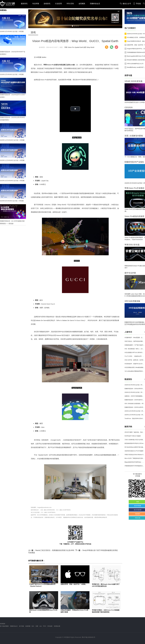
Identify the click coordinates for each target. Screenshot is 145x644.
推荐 (85, 47)
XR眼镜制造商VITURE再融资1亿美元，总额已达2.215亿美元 (135, 466)
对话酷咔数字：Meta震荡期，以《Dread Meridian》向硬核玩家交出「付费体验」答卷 (135, 338)
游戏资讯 (47, 4)
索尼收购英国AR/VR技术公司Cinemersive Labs (135, 443)
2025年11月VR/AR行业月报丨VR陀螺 (135, 415)
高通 (37, 626)
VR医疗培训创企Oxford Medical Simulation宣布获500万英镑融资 (135, 455)
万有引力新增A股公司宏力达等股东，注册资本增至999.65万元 (135, 440)
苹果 (66, 47)
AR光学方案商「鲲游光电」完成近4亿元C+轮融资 (135, 432)
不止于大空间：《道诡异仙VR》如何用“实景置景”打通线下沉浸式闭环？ (135, 356)
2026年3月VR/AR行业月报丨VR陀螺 (135, 385)
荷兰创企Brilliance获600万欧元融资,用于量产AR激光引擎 (135, 447)
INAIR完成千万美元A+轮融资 (133, 436)
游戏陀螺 (28, 626)
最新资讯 (24, 4)
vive (41, 626)
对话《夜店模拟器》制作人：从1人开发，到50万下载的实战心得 (135, 349)
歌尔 (33, 626)
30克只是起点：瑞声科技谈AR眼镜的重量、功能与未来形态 (135, 341)
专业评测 (36, 4)
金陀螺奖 (82, 4)
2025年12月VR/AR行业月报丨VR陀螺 (135, 411)
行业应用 (58, 4)
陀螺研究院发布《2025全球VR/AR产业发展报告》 (135, 389)
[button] (72, 26)
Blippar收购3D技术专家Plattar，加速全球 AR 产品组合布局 (135, 462)
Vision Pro (71, 47)
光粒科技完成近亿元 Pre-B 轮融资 (134, 451)
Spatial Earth (79, 47)
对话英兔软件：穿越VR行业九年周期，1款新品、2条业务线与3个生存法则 (135, 364)
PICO (45, 626)
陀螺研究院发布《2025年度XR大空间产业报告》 (135, 400)
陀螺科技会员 (95, 4)
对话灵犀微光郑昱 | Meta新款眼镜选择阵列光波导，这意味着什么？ (135, 367)
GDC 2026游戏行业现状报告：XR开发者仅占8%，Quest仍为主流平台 (135, 404)
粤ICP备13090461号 (89, 637)
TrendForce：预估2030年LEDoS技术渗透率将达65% (135, 419)
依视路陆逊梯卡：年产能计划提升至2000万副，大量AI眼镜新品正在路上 (135, 345)
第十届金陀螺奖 (4, 626)
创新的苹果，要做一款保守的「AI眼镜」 (74, 584)
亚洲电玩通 (57, 626)
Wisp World (90, 47)
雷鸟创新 (50, 626)
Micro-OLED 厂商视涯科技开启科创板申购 (135, 458)
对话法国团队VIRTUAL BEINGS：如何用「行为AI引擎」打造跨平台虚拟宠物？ (135, 353)
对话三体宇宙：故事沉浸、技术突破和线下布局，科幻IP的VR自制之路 (135, 360)
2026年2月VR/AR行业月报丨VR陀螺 (135, 392)
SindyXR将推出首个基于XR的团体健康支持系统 (96, 550)
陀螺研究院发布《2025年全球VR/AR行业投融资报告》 (135, 407)
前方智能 (21, 626)
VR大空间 (70, 4)
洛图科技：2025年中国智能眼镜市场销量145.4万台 (135, 396)
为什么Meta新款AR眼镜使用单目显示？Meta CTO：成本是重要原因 (135, 371)
